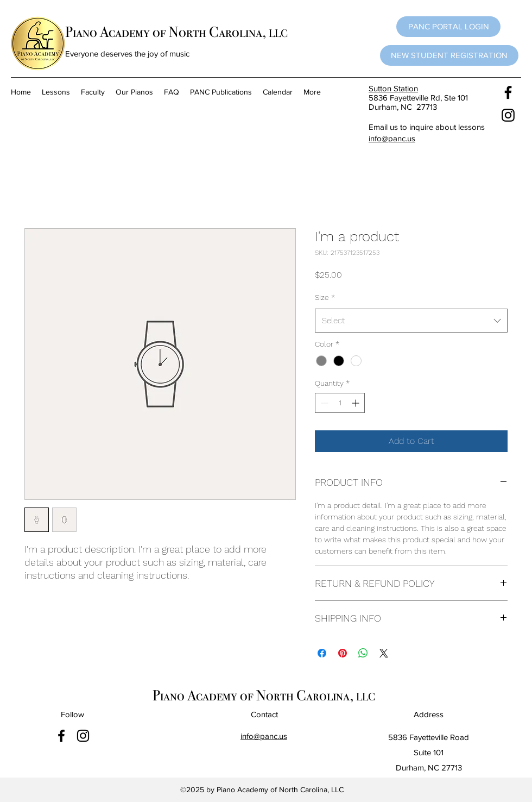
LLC (278, 33)
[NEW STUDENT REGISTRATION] (449, 55)
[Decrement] (323, 403)
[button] (448, 27)
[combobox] (411, 321)
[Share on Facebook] (322, 653)
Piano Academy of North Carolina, (167, 32)
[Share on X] (384, 653)
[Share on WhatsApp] (363, 653)
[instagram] (508, 115)
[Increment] (356, 403)
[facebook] (508, 92)
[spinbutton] (340, 403)
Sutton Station (393, 88)
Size (325, 297)
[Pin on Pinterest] (343, 653)
